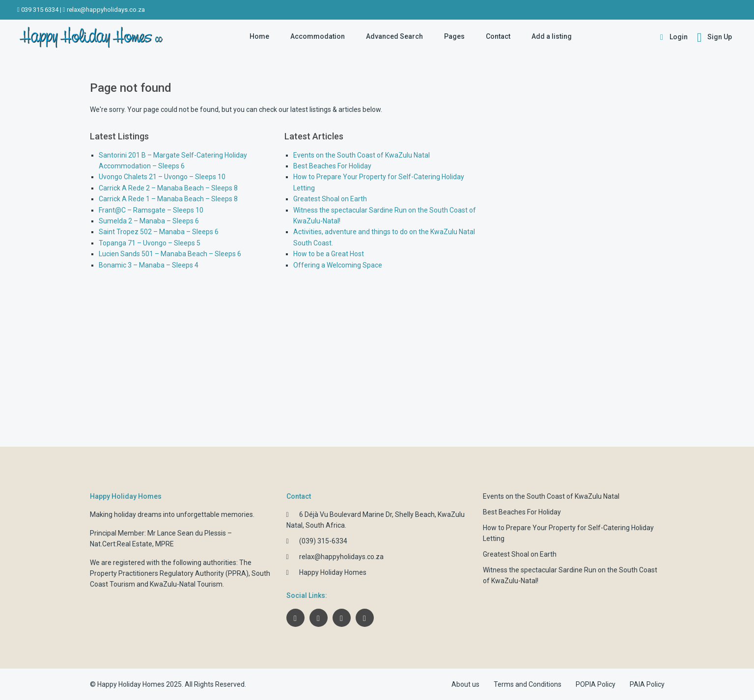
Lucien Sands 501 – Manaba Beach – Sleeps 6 (170, 254)
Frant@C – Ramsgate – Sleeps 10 (151, 210)
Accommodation (318, 36)
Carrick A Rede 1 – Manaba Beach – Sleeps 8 (168, 199)
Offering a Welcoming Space (338, 265)
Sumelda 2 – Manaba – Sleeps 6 (149, 221)
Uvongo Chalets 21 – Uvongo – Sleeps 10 (162, 177)
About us (465, 684)
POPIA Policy (596, 684)
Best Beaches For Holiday (332, 166)
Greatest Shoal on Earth (330, 199)
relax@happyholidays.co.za (106, 10)
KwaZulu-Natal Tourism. (187, 584)
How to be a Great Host (329, 254)
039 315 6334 (40, 10)
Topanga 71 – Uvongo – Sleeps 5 (150, 243)
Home (259, 36)
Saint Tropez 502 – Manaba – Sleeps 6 (159, 232)
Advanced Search (394, 36)
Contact (498, 36)
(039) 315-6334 (323, 541)
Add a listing (552, 36)
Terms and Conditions (528, 684)
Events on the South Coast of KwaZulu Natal (362, 155)
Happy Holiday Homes (333, 572)
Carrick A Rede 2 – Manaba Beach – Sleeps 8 (168, 188)
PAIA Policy (647, 684)
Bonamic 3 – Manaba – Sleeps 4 (149, 265)
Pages (454, 36)
